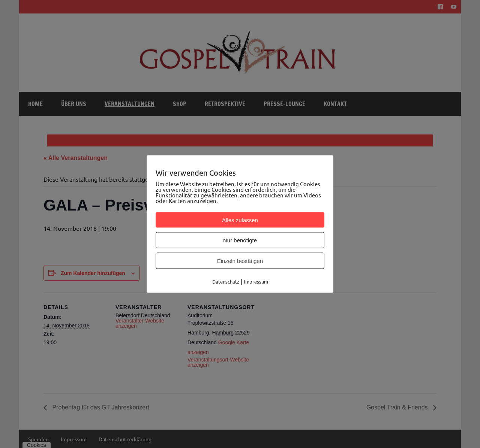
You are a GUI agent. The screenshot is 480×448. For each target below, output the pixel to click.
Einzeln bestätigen (240, 261)
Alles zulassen (240, 220)
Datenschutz (226, 281)
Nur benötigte (240, 240)
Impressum (256, 281)
